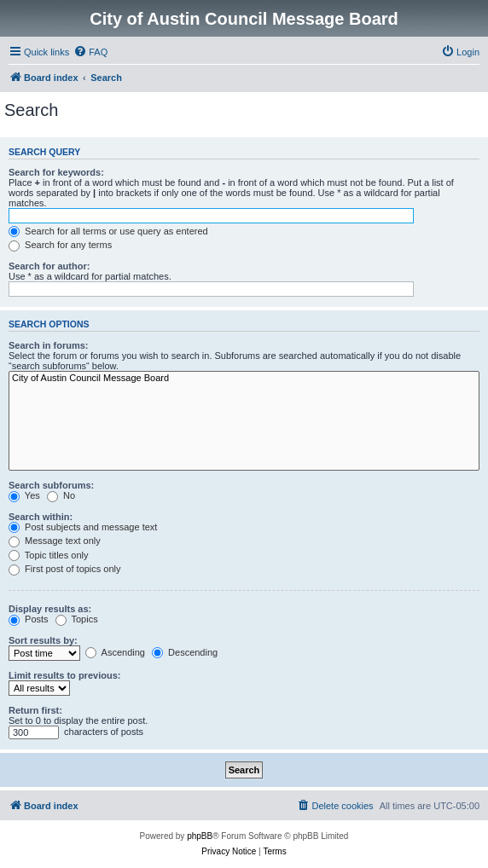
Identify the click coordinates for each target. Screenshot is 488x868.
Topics (77, 619)
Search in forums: (49, 345)
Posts (29, 619)
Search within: (41, 517)
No (61, 495)
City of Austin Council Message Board (244, 379)
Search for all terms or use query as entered (108, 231)
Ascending (115, 652)
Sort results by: (43, 640)
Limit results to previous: (64, 675)
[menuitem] (90, 52)
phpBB (200, 836)
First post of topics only (65, 569)
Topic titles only (48, 555)
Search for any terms (60, 245)
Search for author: (49, 266)
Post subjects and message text (83, 527)
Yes (24, 495)
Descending (185, 652)
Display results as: (50, 609)
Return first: (35, 710)
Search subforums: (51, 485)
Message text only (55, 541)
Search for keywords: (56, 172)
